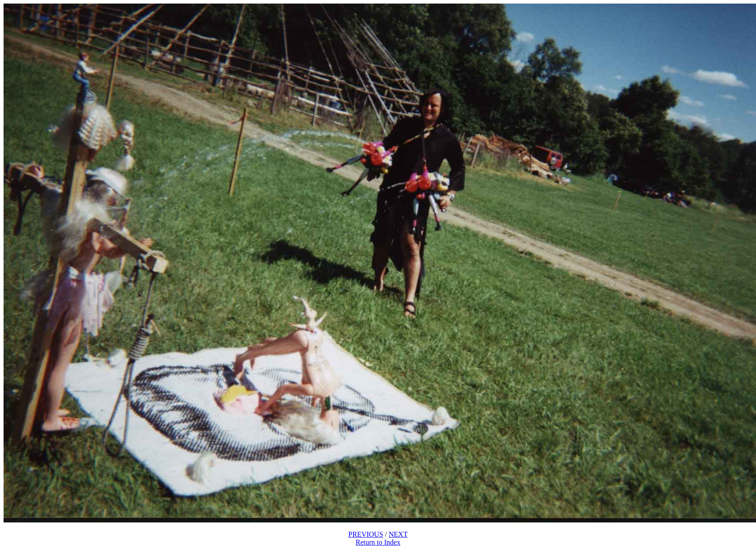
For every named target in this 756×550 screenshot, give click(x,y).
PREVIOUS (366, 534)
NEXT (398, 534)
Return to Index (378, 542)
